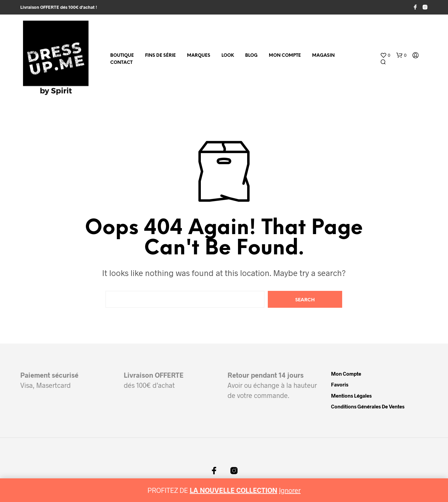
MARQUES (199, 56)
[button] (385, 55)
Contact (121, 63)
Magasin (323, 56)
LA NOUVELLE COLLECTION (233, 490)
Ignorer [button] (290, 490)
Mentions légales (351, 396)
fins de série (160, 56)
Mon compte (285, 56)
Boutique (122, 56)
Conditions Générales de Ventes (368, 406)
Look (228, 56)
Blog (251, 56)
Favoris (340, 384)
